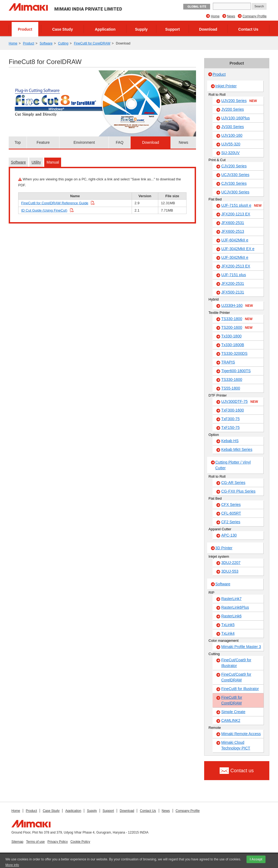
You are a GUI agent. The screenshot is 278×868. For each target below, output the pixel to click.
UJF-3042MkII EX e (238, 249)
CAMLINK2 (231, 720)
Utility (36, 162)
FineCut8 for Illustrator (240, 689)
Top (18, 142)
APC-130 (229, 535)
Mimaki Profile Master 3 (241, 647)
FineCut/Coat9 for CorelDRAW (236, 677)
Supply (141, 29)
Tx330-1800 (231, 336)
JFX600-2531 (233, 223)
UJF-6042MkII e (235, 240)
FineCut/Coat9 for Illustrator (236, 663)
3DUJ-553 (230, 571)
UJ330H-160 (237, 306)
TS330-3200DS (234, 353)
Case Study (62, 29)
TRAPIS (228, 362)
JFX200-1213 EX (236, 214)
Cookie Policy (80, 842)
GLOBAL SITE (197, 7)
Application (105, 29)
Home (215, 16)
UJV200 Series (239, 101)
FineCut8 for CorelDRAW (92, 43)
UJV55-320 (231, 144)
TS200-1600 (237, 328)
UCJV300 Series (235, 192)
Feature (43, 142)
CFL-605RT (231, 513)
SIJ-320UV (230, 153)
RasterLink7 (231, 599)
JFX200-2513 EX (236, 266)
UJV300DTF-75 (240, 402)
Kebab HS (230, 441)
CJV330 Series (234, 183)
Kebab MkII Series (237, 449)
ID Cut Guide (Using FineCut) (44, 210)
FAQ (120, 142)
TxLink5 (228, 625)
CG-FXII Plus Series (238, 491)
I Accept (256, 859)
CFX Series (231, 505)
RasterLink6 (231, 616)
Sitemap (17, 842)
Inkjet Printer (226, 86)
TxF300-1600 (233, 410)
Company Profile (255, 16)
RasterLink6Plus (235, 607)
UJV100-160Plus (236, 118)
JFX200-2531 (233, 283)
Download (208, 29)
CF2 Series (231, 522)
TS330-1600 (232, 379)
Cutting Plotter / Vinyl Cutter (233, 465)
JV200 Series (233, 109)
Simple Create (233, 712)
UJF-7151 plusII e (241, 206)
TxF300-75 (230, 419)
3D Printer (224, 548)
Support (173, 29)
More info (12, 865)
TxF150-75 (230, 427)
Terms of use (35, 842)
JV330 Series (233, 127)
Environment (84, 142)
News (231, 16)
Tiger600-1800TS (236, 371)
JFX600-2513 (233, 231)
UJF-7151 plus (234, 275)
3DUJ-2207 (231, 563)
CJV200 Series (234, 166)
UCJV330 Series (235, 175)
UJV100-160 (232, 135)
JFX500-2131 (233, 292)
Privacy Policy (58, 842)
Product (25, 29)
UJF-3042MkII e (235, 257)
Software (46, 43)
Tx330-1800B (233, 345)
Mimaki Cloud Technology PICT (236, 745)
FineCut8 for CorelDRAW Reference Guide (55, 203)
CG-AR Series (233, 483)
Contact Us (248, 29)
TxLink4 (228, 633)
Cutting (63, 43)
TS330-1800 (237, 319)
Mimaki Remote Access (241, 734)
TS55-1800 (231, 388)
